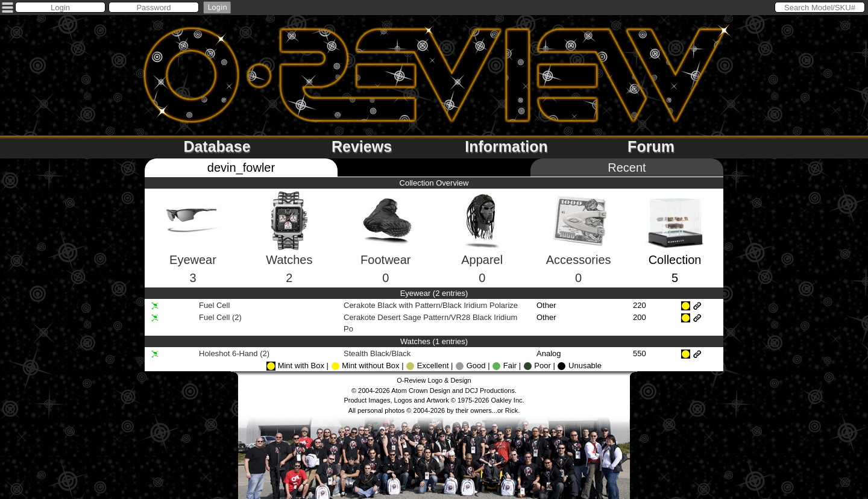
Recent (627, 168)
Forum (651, 146)
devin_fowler (241, 168)
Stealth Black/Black (378, 353)
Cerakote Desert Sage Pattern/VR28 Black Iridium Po (430, 323)
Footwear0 (386, 249)
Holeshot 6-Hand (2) (234, 353)
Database (217, 146)
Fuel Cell (214, 305)
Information (506, 146)
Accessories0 (579, 249)
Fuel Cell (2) (220, 317)
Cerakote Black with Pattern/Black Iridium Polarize (432, 305)
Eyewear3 (193, 249)
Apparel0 (482, 249)
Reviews (362, 146)
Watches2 (289, 249)
